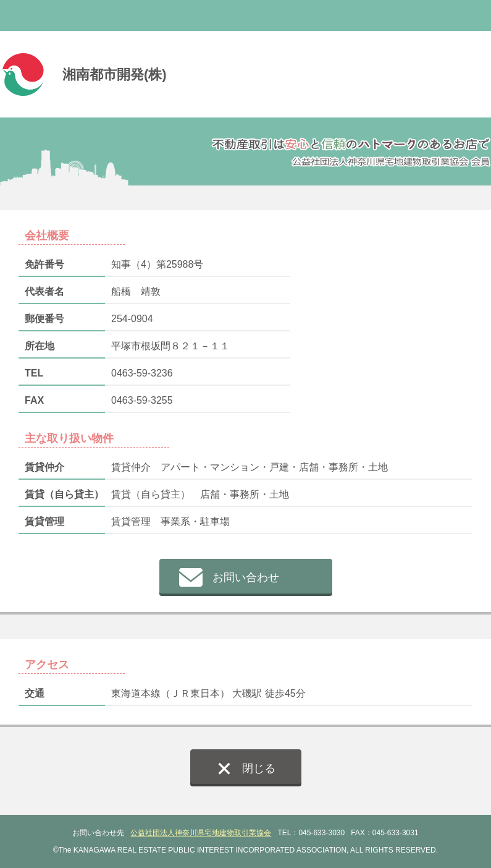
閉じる (259, 768)
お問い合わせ (246, 577)
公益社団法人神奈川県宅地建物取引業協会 (201, 833)
